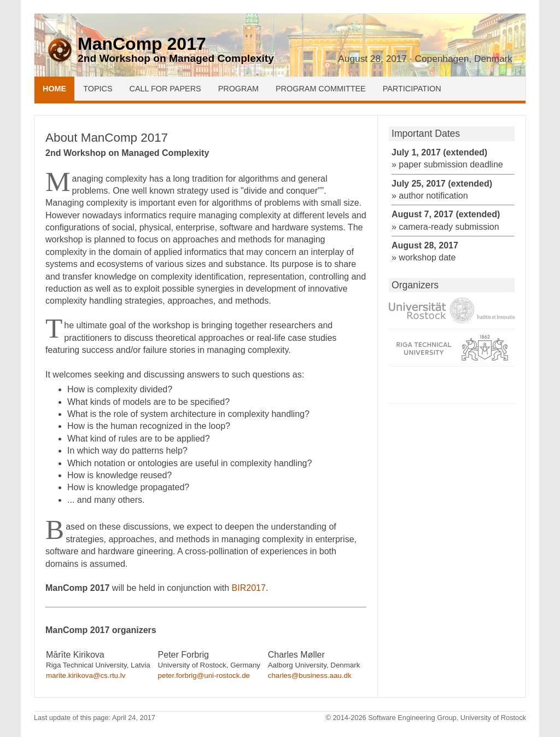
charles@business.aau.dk (310, 675)
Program (238, 89)
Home (54, 89)
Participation (412, 89)
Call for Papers (165, 89)
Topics (98, 89)
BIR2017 (249, 588)
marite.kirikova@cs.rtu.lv (86, 675)
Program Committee (321, 89)
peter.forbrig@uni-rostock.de (204, 675)
